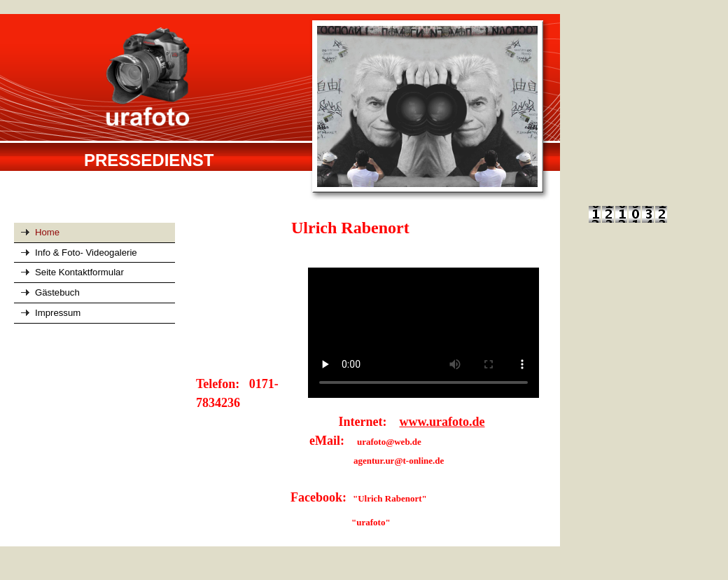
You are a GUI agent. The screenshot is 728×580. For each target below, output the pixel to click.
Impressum (58, 313)
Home (47, 232)
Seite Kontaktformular (79, 272)
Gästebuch (57, 292)
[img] (280, 108)
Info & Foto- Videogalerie (86, 253)
